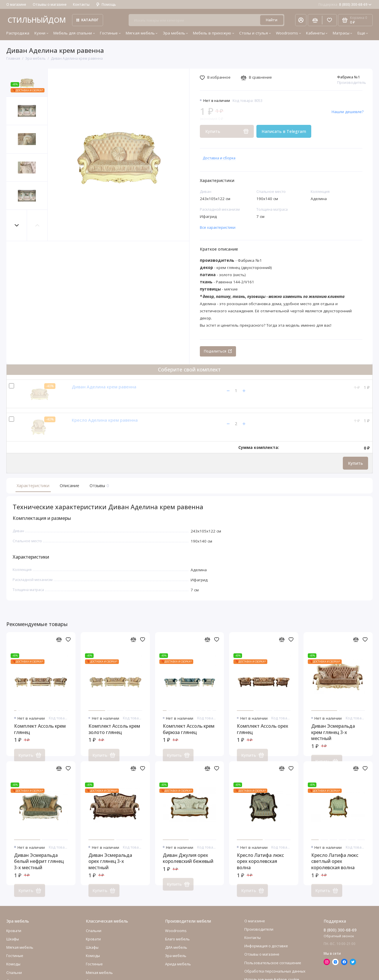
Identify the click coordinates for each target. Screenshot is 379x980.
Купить (355, 463)
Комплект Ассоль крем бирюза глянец (189, 736)
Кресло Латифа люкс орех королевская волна (260, 868)
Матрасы (343, 33)
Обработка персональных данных (275, 978)
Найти (272, 20)
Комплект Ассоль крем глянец (40, 736)
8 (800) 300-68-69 (345, 4)
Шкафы (13, 945)
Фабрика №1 (348, 77)
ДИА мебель (176, 954)
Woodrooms (288, 33)
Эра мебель (175, 33)
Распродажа (18, 33)
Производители (259, 936)
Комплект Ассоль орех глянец (263, 736)
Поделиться (218, 351)
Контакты (81, 4)
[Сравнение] (315, 20)
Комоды (13, 971)
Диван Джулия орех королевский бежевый (188, 865)
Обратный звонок (339, 943)
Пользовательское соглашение (273, 969)
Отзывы (98, 486)
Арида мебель (178, 971)
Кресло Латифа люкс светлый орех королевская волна (335, 868)
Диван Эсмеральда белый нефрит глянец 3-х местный (39, 868)
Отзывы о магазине (50, 4)
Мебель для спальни (74, 33)
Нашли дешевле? (348, 112)
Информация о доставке (266, 952)
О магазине (16, 4)
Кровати (14, 937)
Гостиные (110, 33)
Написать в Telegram (284, 131)
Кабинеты (317, 33)
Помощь (106, 4)
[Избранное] (329, 20)
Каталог (88, 20)
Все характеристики (218, 227)
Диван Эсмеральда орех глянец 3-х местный (110, 868)
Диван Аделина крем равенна (104, 387)
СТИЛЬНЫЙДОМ (37, 20)
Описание (69, 486)
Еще (363, 33)
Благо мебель (177, 945)
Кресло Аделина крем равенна (105, 420)
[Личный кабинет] (301, 20)
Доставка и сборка (219, 158)
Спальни (94, 937)
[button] (17, 225)
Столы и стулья (255, 33)
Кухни (41, 33)
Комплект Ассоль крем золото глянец (114, 736)
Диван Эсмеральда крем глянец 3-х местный (333, 739)
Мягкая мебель (142, 33)
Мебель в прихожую (213, 33)
